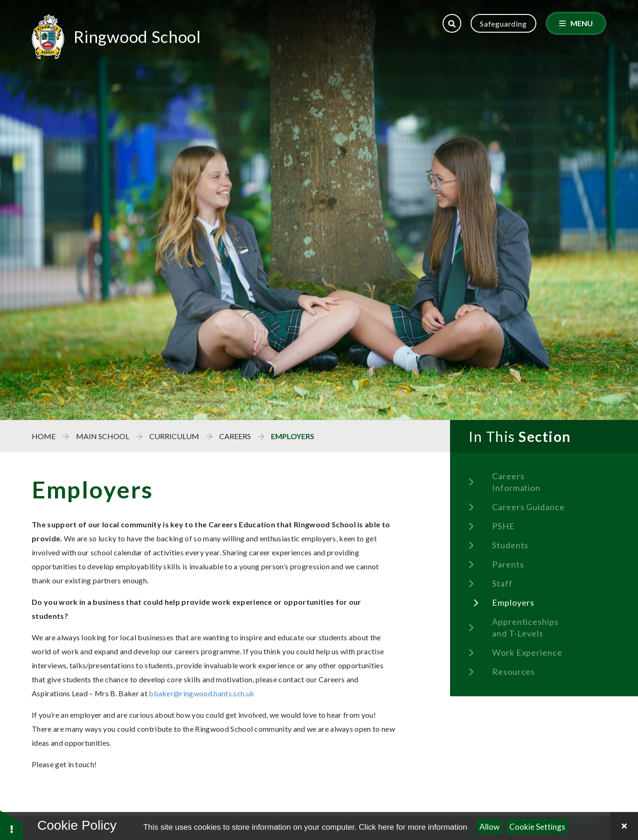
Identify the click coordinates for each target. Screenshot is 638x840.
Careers (235, 436)
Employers (293, 436)
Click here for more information (413, 827)
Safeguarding (503, 24)
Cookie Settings (537, 827)
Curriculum (174, 436)
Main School (103, 436)
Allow (489, 827)
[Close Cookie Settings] (624, 826)
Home (44, 436)
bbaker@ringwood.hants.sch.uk (202, 693)
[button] (12, 825)
